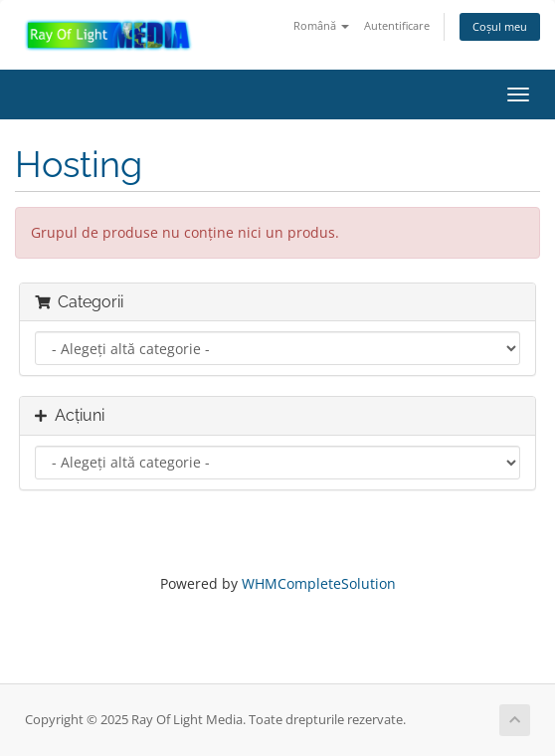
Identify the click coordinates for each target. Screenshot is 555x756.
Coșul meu (500, 26)
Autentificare (397, 25)
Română (321, 25)
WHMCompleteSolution (319, 583)
